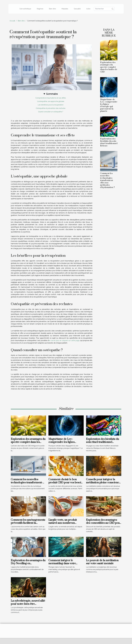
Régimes (40, 9)
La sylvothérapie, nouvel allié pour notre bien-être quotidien (28, 604)
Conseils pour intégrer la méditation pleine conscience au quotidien (103, 483)
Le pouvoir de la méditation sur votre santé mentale (102, 562)
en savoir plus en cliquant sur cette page (64, 340)
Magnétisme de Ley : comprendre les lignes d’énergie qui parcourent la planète (109, 105)
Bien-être (52, 9)
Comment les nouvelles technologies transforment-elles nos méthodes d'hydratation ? (107, 180)
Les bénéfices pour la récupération (51, 105)
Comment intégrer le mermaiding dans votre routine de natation (62, 564)
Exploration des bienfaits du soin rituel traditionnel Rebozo (109, 142)
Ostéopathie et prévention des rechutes (51, 108)
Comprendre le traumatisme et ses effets (51, 98)
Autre (88, 9)
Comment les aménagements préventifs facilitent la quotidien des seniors (28, 523)
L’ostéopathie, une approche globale (51, 101)
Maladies (65, 9)
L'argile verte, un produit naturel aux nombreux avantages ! (63, 523)
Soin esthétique (25, 9)
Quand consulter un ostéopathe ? (51, 112)
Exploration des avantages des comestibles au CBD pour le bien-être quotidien (103, 523)
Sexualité (77, 9)
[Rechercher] (104, 9)
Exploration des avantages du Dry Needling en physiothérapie (28, 564)
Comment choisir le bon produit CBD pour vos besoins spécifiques (66, 483)
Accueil (12, 21)
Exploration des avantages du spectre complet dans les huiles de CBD (109, 67)
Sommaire (52, 94)
